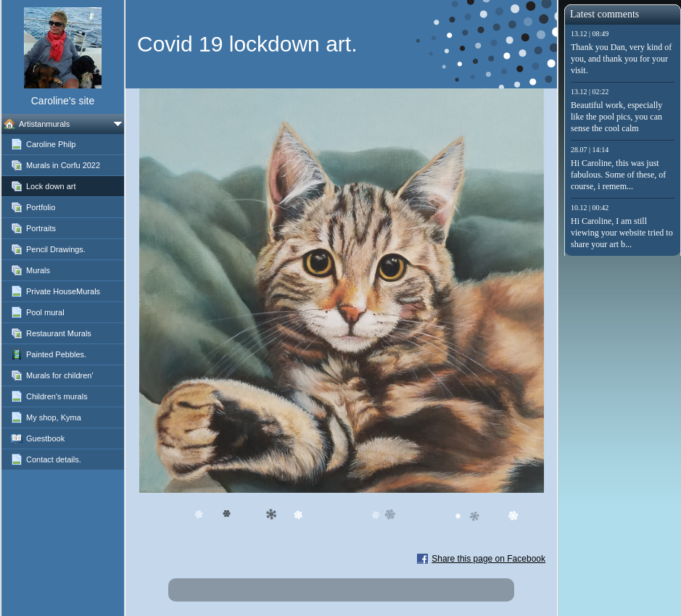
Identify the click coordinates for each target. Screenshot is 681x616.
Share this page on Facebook (488, 559)
